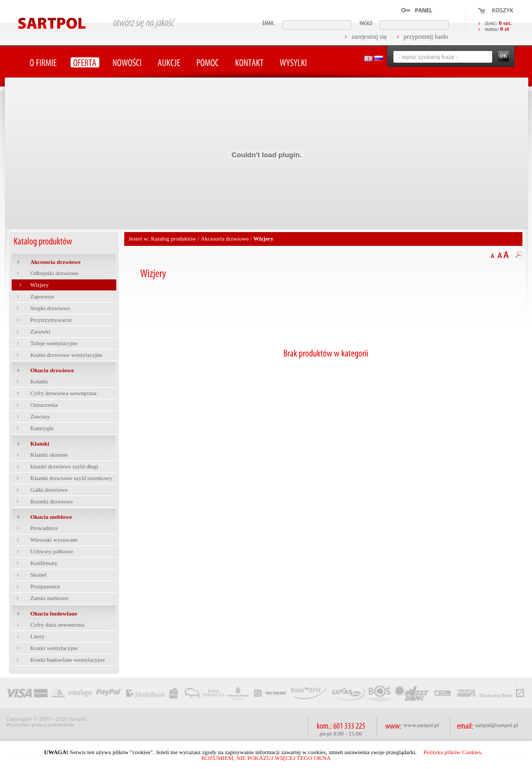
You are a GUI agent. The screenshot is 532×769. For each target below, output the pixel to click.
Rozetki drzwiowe (52, 501)
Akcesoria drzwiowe (55, 262)
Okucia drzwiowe (52, 370)
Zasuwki (40, 331)
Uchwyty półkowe (52, 551)
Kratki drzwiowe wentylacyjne (66, 355)
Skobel (38, 575)
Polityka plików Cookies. (453, 752)
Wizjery (40, 285)
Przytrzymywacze (51, 320)
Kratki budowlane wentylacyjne (68, 660)
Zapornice (42, 296)
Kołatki (39, 381)
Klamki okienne (49, 455)
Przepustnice (45, 586)
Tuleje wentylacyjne (54, 343)
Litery (37, 636)
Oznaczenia (44, 405)
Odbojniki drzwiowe (54, 273)
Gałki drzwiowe (49, 490)
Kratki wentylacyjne (54, 648)
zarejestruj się (369, 37)
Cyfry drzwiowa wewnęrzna (63, 393)
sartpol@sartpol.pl (497, 725)
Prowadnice (44, 528)
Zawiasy (40, 416)
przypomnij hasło (426, 37)
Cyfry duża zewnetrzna (57, 625)
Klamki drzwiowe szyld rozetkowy (71, 478)
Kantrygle (42, 428)
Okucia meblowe (51, 517)
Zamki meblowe (49, 598)
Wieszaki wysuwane (54, 540)
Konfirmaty (44, 563)
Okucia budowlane (54, 613)
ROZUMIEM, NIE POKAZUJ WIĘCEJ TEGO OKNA (266, 758)
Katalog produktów (173, 238)
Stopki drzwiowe (50, 308)
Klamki (40, 443)
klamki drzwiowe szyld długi (64, 466)
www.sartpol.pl (421, 725)
